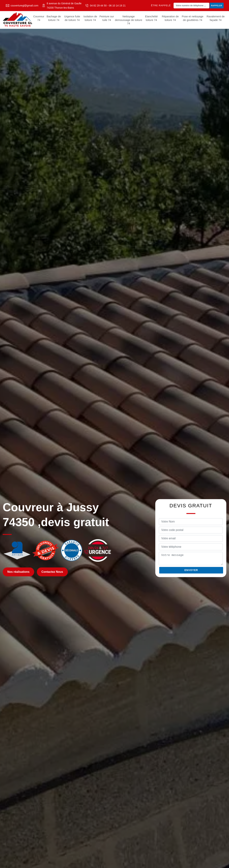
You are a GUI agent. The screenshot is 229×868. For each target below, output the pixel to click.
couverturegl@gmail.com (24, 6)
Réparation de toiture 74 (170, 18)
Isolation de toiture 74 (90, 18)
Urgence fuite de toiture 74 (72, 18)
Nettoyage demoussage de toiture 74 (129, 20)
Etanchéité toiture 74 (151, 18)
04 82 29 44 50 (98, 6)
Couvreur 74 (39, 18)
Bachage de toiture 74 (54, 18)
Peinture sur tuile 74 (107, 18)
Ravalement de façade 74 (216, 18)
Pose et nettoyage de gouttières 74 (193, 18)
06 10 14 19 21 (117, 6)
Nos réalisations (18, 572)
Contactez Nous (52, 572)
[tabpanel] (114, 434)
